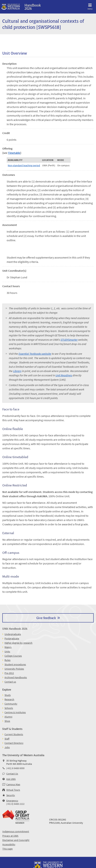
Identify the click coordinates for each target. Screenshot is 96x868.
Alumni (8, 717)
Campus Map (13, 784)
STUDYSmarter (69, 340)
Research (9, 699)
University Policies (14, 669)
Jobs (7, 747)
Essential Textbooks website (35, 354)
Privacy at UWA (10, 836)
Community (11, 704)
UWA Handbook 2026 (15, 628)
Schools (9, 708)
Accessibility (9, 844)
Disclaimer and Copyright (16, 840)
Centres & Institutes (15, 712)
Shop (7, 721)
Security (11, 795)
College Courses (13, 656)
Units (7, 651)
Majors (8, 647)
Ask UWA (11, 779)
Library (17, 371)
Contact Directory (14, 743)
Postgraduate (12, 638)
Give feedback (46, 618)
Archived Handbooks (16, 677)
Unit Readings (64, 375)
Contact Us (12, 774)
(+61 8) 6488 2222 (15, 804)
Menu (90, 6)
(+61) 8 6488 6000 (15, 768)
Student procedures (15, 664)
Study (8, 695)
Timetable (14, 153)
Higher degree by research (18, 643)
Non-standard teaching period (24, 165)
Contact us (10, 682)
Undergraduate (13, 634)
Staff (7, 739)
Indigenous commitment (16, 831)
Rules (7, 660)
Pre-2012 (9, 673)
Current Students (14, 734)
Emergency (12, 801)
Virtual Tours (13, 790)
